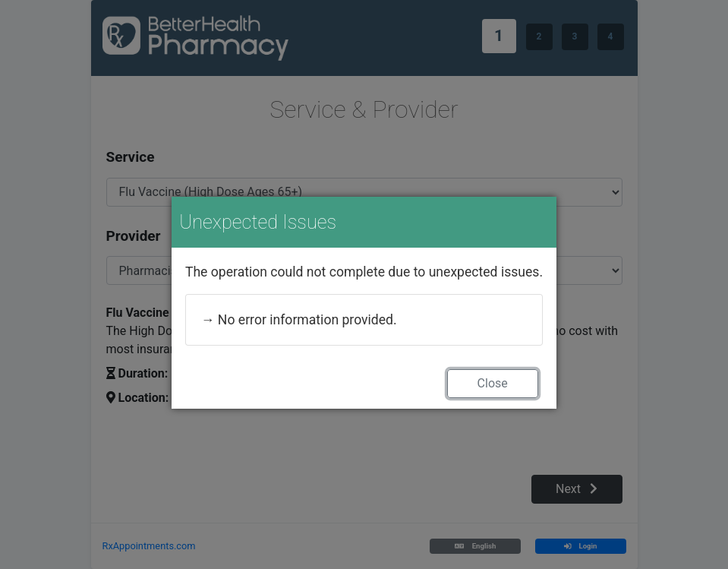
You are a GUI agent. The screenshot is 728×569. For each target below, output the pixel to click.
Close (493, 383)
